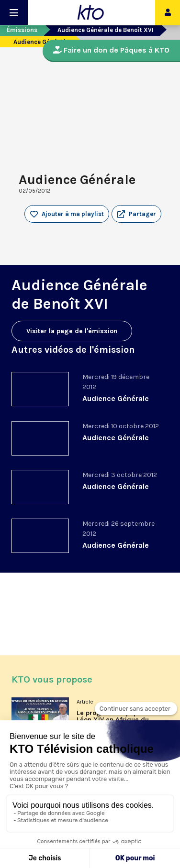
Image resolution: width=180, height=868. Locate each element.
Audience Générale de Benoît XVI (106, 30)
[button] (136, 214)
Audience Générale (116, 398)
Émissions (22, 30)
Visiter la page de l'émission (72, 331)
